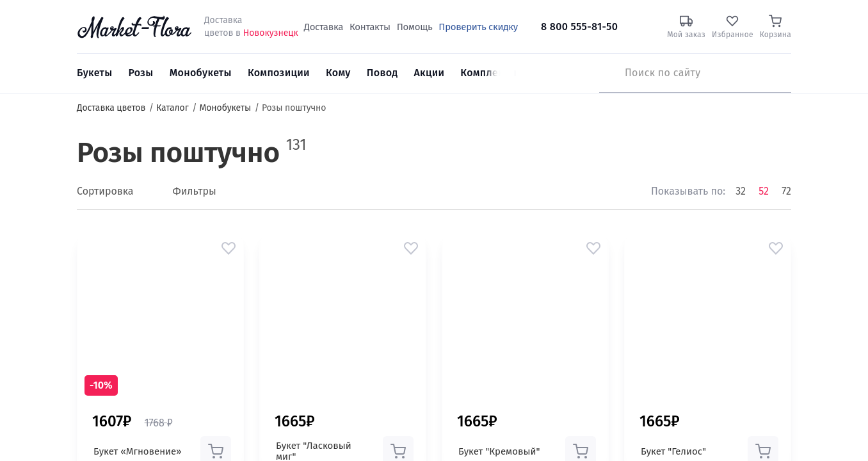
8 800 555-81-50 (579, 27)
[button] (229, 248)
